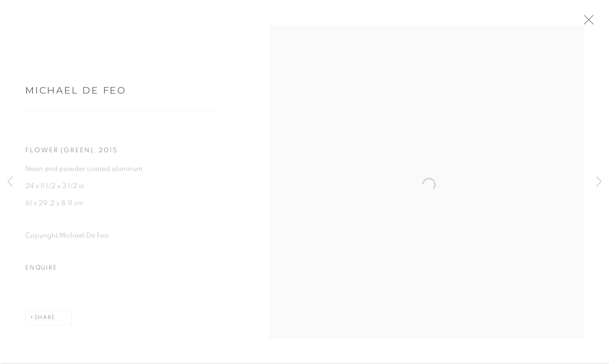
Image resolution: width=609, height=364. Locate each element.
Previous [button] (10, 182)
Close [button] (593, 23)
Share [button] (45, 320)
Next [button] (599, 182)
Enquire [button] (41, 271)
